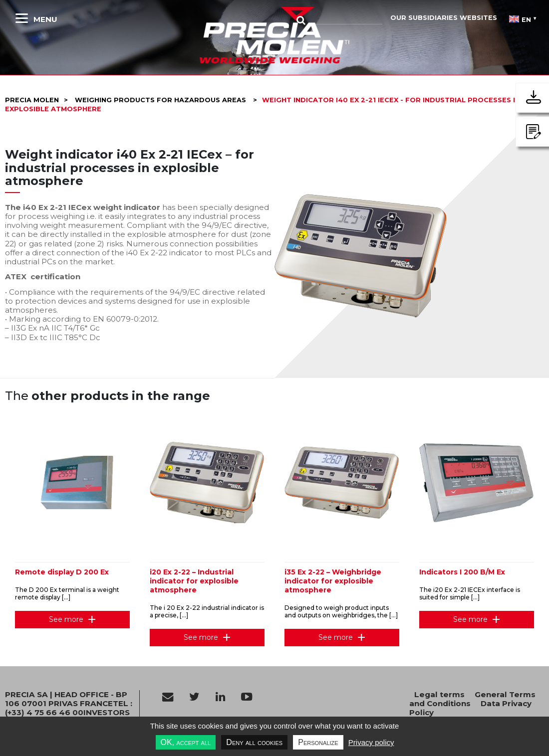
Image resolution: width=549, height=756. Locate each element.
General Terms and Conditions (472, 699)
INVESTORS (107, 712)
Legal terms (439, 694)
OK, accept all (186, 742)
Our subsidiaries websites (444, 18)
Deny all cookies (254, 742)
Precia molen (32, 100)
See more (66, 619)
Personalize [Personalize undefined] (318, 742)
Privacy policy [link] (371, 742)
